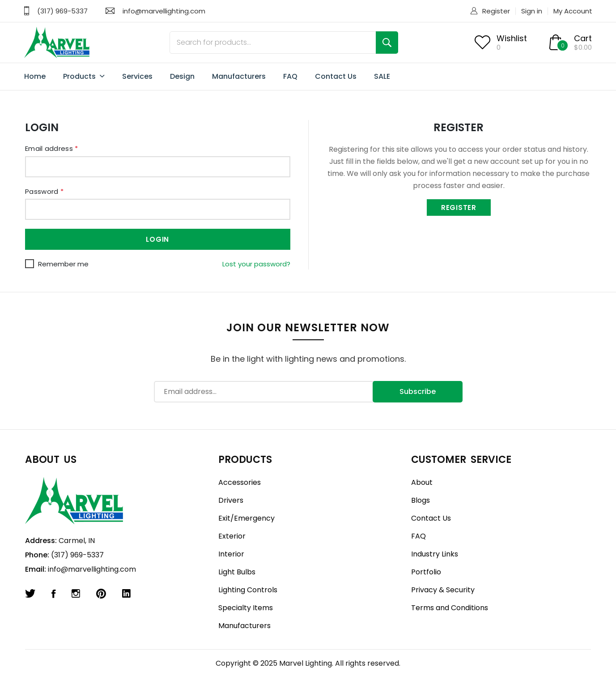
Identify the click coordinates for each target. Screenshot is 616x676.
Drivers (231, 500)
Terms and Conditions (450, 608)
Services (137, 76)
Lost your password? (256, 264)
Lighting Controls (248, 590)
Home (35, 76)
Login (157, 239)
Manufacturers (239, 76)
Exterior (232, 536)
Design (182, 76)
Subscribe (418, 391)
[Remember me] (30, 264)
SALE (382, 76)
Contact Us (336, 76)
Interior (231, 554)
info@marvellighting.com (164, 11)
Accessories (240, 482)
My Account (573, 11)
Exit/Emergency (246, 518)
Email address (52, 148)
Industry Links (435, 554)
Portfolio (426, 572)
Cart (583, 38)
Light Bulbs (237, 572)
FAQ (290, 76)
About (422, 482)
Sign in (532, 11)
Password (44, 191)
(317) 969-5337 (62, 11)
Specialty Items (246, 608)
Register (496, 11)
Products (84, 77)
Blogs (421, 500)
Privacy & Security (443, 590)
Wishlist (512, 38)
